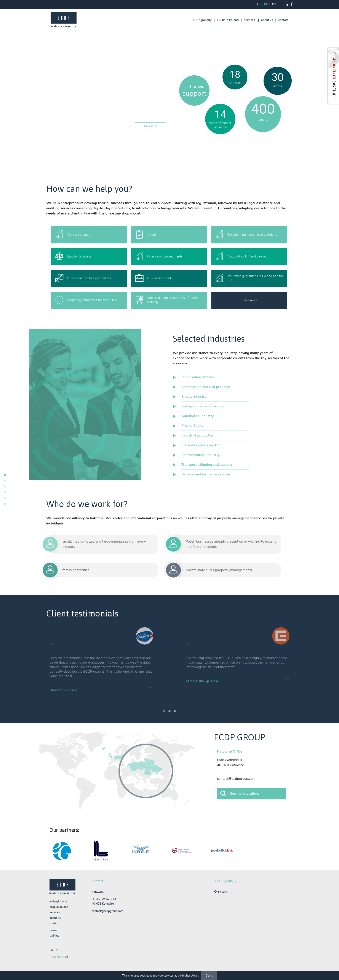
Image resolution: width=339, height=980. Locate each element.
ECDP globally (202, 20)
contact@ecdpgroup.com (236, 779)
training (54, 936)
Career (54, 930)
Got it (209, 976)
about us (267, 20)
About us (150, 126)
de (274, 4)
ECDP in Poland (228, 20)
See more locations (240, 793)
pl (258, 4)
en (266, 4)
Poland (223, 892)
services (249, 20)
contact (283, 20)
